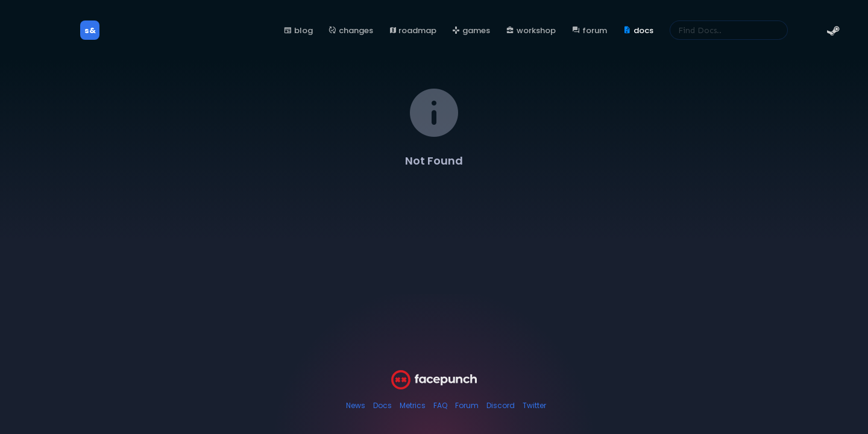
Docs (382, 405)
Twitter (534, 405)
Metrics (413, 405)
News (356, 405)
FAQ (440, 405)
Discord (501, 405)
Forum (467, 405)
